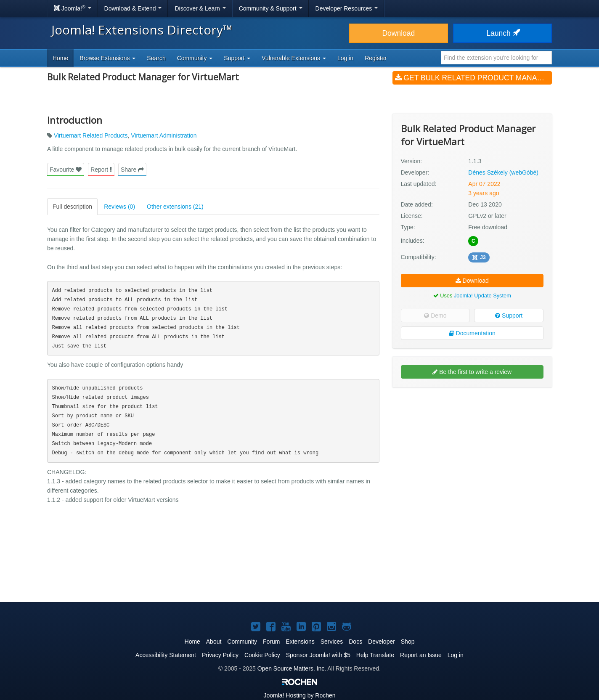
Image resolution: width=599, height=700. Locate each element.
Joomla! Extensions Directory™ (142, 30)
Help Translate (375, 655)
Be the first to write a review (472, 372)
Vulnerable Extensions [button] (294, 58)
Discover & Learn (200, 8)
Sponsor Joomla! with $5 (318, 655)
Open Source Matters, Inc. (292, 668)
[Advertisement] (472, 448)
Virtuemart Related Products (91, 135)
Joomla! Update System (482, 296)
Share (132, 170)
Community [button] (195, 58)
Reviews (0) (119, 207)
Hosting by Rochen (299, 695)
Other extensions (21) (175, 207)
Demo (435, 316)
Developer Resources (347, 8)
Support (509, 316)
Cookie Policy (262, 655)
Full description (72, 207)
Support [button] (237, 58)
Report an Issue (421, 655)
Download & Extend (133, 8)
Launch (502, 33)
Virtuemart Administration (164, 135)
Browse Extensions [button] (107, 58)
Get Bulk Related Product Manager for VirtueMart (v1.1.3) (473, 78)
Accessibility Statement (166, 655)
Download (398, 33)
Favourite (66, 170)
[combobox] (497, 58)
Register (376, 58)
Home (60, 58)
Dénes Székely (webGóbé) (503, 172)
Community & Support (271, 8)
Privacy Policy (220, 655)
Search (156, 58)
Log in (345, 58)
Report (101, 170)
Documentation (472, 333)
